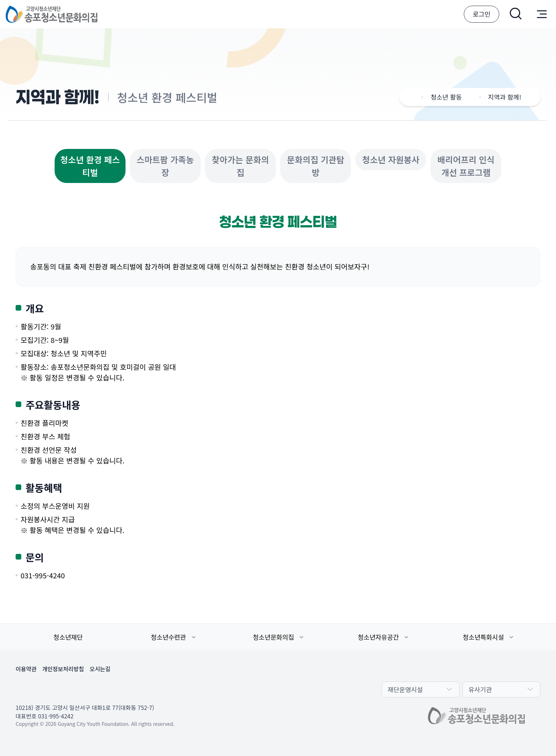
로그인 (482, 14)
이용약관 (26, 669)
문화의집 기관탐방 (315, 166)
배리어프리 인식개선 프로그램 (466, 166)
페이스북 (40, 689)
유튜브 (57, 689)
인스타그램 (74, 689)
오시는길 (100, 669)
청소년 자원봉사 (391, 159)
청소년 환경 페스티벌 (90, 166)
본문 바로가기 (0, 0)
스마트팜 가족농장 (165, 166)
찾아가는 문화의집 (240, 166)
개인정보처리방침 (63, 669)
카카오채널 (23, 689)
